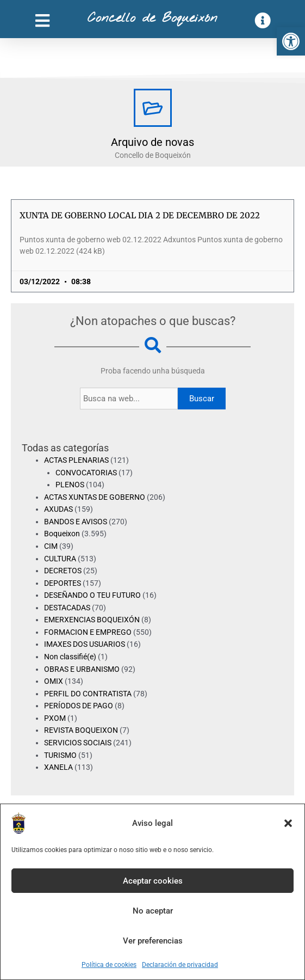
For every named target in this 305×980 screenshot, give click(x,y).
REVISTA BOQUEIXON (81, 730)
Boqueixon (62, 534)
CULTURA (60, 559)
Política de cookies (109, 965)
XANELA (58, 767)
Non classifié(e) (70, 657)
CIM (51, 546)
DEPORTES (63, 583)
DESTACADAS (67, 608)
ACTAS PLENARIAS (76, 460)
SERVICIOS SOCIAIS (78, 743)
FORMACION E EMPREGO (88, 632)
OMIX (54, 681)
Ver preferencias (153, 941)
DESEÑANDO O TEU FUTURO (92, 595)
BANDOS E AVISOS (76, 522)
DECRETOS (63, 571)
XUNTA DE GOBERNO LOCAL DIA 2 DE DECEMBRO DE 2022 (140, 215)
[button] (291, 41)
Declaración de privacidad (180, 965)
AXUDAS (58, 509)
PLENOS (70, 485)
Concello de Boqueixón (152, 19)
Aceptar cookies (153, 881)
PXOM (55, 718)
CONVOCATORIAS (86, 473)
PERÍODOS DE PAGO (79, 706)
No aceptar (153, 911)
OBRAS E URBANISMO (82, 669)
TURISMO (60, 755)
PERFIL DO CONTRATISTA (88, 694)
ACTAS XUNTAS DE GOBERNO (95, 497)
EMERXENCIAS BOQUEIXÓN (92, 620)
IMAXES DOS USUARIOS (85, 644)
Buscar (202, 399)
